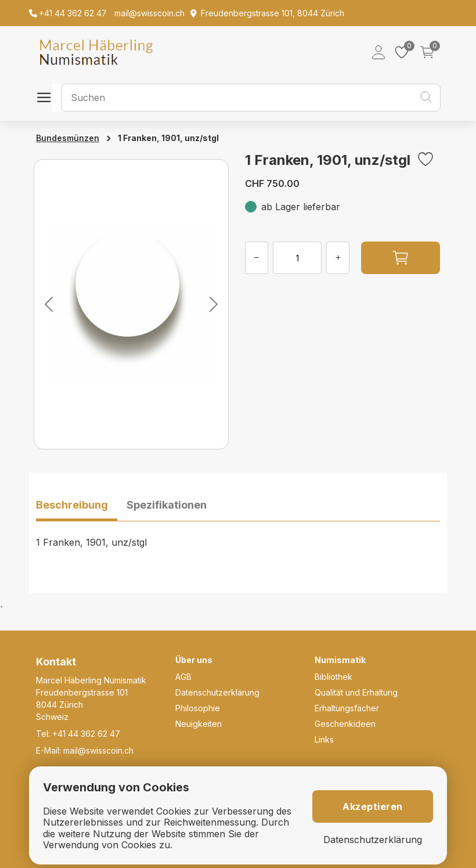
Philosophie (198, 708)
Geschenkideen (345, 724)
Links (324, 739)
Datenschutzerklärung (217, 692)
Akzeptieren (373, 806)
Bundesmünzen (68, 138)
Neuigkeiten (199, 724)
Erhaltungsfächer (347, 708)
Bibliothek (333, 677)
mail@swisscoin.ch (98, 750)
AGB (183, 677)
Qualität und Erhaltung (356, 692)
